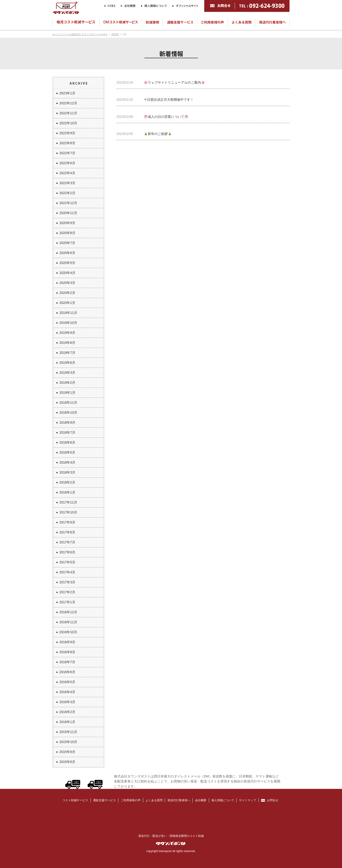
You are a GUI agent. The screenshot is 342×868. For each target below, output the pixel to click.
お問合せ (273, 800)
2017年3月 (67, 582)
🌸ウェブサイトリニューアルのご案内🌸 (174, 82)
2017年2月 (67, 592)
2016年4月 (67, 692)
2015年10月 (68, 742)
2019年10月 (68, 323)
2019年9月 (67, 333)
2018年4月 (67, 462)
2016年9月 (67, 642)
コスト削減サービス (75, 800)
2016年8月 (67, 652)
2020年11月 (68, 213)
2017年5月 (67, 562)
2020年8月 (67, 233)
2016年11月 (68, 622)
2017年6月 (67, 552)
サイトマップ (247, 800)
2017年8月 (67, 532)
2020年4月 (67, 273)
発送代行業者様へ (179, 800)
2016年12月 (68, 612)
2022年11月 (68, 113)
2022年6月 (67, 163)
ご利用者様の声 (131, 800)
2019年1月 (67, 393)
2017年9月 (67, 522)
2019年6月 (67, 363)
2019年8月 (67, 343)
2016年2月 (67, 712)
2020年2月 (67, 293)
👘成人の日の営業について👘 (166, 117)
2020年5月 (67, 263)
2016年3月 (67, 702)
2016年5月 (67, 682)
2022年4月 (67, 173)
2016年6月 (67, 672)
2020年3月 (67, 283)
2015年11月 (68, 732)
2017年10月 (68, 512)
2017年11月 (68, 502)
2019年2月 (67, 383)
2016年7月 (67, 662)
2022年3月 (67, 183)
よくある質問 (154, 800)
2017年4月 (67, 572)
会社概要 (201, 800)
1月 (125, 34)
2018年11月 (68, 403)
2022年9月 (67, 133)
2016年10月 (68, 632)
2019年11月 (68, 313)
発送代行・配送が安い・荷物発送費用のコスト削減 (171, 836)
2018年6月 (67, 442)
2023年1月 (67, 93)
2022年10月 (68, 123)
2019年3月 (67, 373)
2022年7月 (67, 153)
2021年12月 (68, 203)
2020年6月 (67, 253)
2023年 (115, 34)
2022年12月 (68, 103)
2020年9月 (67, 223)
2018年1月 (67, 492)
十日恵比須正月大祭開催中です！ (169, 100)
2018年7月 (67, 432)
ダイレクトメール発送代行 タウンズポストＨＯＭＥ (80, 34)
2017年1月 (67, 602)
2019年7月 (67, 353)
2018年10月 (68, 412)
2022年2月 (67, 193)
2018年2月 (67, 482)
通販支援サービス (104, 800)
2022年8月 (67, 143)
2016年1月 (67, 722)
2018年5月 (67, 452)
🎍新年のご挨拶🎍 (158, 134)
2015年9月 (67, 752)
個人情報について (223, 800)
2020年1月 (67, 303)
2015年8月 (67, 762)
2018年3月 (67, 472)
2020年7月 (67, 243)
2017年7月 (67, 542)
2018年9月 (67, 422)
